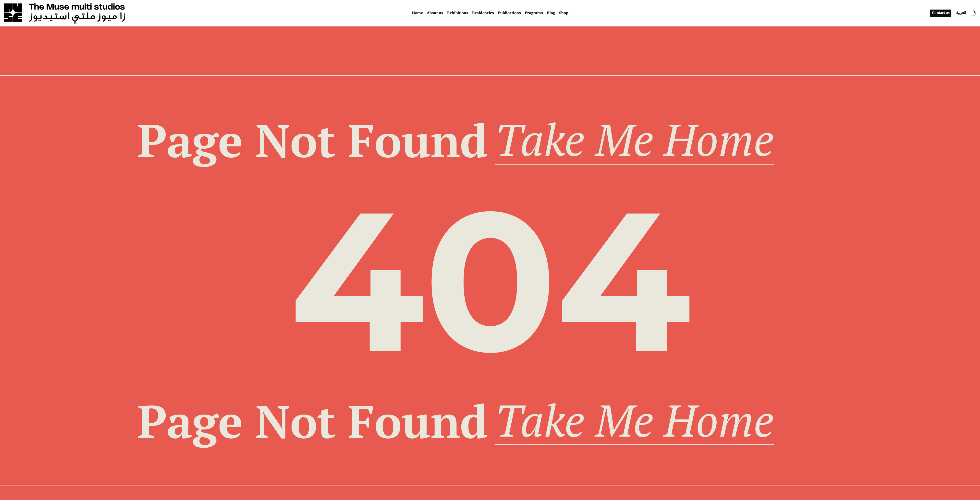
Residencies (483, 13)
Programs (534, 13)
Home (417, 13)
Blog (551, 13)
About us (435, 13)
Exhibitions (458, 13)
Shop (564, 13)
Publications (509, 13)
